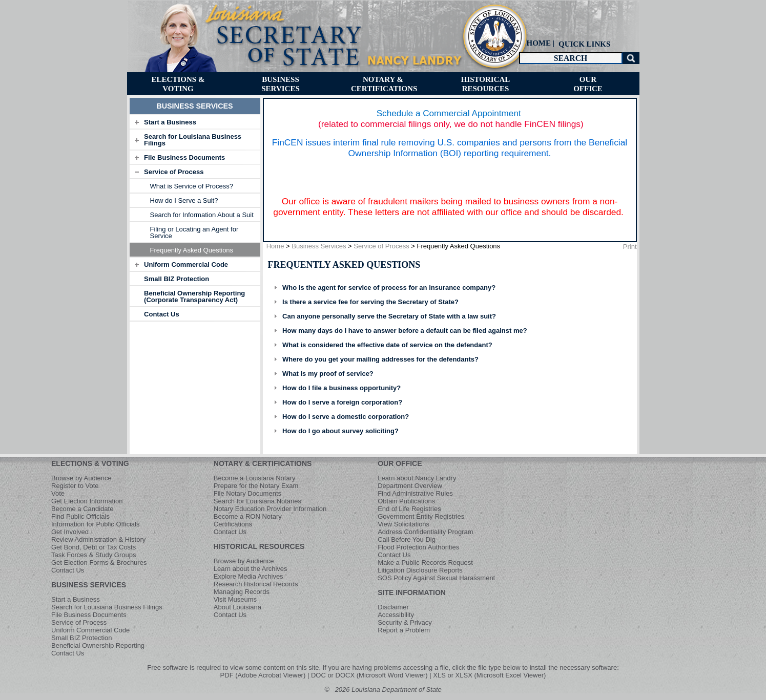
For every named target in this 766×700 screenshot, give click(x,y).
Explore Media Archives (249, 576)
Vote (58, 493)
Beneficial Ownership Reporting (98, 645)
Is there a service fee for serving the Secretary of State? (370, 302)
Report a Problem (404, 630)
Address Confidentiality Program (425, 532)
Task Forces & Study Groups (94, 555)
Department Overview (410, 486)
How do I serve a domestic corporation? (346, 417)
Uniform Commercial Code (186, 264)
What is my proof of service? (328, 374)
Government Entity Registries (421, 516)
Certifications (233, 524)
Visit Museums (235, 599)
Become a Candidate (82, 509)
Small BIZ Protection (177, 279)
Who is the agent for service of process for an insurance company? (389, 288)
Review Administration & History (98, 539)
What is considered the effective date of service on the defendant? (387, 345)
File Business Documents (184, 157)
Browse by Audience (81, 478)
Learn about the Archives (251, 569)
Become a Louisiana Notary (255, 478)
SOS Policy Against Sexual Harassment (436, 578)
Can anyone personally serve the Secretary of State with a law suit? (389, 316)
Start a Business (170, 122)
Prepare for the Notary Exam (256, 486)
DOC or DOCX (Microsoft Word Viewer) (369, 675)
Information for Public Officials (95, 524)
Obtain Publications (406, 501)
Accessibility (396, 615)
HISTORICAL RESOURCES (259, 546)
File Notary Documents (247, 493)
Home (275, 246)
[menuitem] (584, 44)
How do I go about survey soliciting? (340, 431)
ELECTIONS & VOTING (90, 463)
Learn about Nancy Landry (417, 478)
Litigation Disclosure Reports (420, 570)
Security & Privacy (405, 622)
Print (630, 247)
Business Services (319, 246)
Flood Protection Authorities (418, 547)
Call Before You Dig (407, 539)
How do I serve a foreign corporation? (342, 402)
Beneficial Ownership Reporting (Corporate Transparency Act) (194, 296)
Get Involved (70, 532)
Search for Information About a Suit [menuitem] (202, 215)
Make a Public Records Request (425, 563)
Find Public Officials (80, 516)
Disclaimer (393, 607)
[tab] (195, 122)
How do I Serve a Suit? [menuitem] (184, 200)
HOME (539, 43)
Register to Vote (75, 486)
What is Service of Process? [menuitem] (192, 186)
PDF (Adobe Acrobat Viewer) (263, 675)
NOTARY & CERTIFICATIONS (263, 463)
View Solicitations (403, 524)
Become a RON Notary (248, 516)
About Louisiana (237, 607)
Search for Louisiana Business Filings (193, 140)
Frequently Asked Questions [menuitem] (192, 250)
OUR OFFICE (400, 463)
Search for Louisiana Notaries (257, 501)
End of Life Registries (409, 509)
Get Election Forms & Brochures (99, 563)
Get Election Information (87, 501)
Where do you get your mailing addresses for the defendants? (380, 359)
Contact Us (162, 314)
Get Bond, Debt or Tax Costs (94, 547)
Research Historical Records (256, 584)
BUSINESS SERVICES (89, 585)
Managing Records (242, 592)
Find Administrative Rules (415, 493)
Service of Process (174, 172)
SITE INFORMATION (412, 592)
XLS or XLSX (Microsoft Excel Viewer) (489, 675)
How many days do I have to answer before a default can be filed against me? (405, 331)
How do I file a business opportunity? (341, 388)
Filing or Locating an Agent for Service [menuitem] (194, 232)
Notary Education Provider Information (270, 509)
